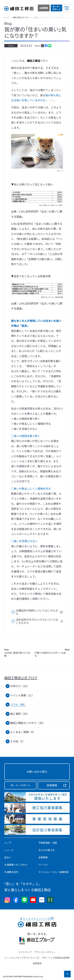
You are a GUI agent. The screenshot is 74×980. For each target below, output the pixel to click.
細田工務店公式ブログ (21, 678)
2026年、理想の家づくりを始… (17, 653)
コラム (11, 46)
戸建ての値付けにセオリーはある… (52, 653)
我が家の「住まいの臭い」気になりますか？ (35, 32)
